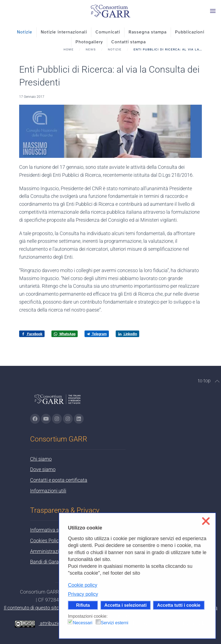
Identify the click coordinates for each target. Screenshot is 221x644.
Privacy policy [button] (83, 594)
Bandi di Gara (44, 562)
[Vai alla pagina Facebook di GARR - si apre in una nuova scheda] (35, 419)
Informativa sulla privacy (57, 530)
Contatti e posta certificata (59, 480)
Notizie (25, 32)
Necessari (82, 623)
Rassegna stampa (148, 32)
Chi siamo (41, 459)
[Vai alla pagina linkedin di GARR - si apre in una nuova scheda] (79, 419)
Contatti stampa (129, 42)
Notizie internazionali (64, 32)
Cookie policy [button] (82, 585)
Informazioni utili (48, 491)
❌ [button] (206, 521)
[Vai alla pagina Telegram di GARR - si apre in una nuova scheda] (68, 419)
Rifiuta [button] (83, 605)
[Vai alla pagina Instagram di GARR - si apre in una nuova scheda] (57, 419)
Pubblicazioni (190, 32)
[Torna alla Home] (111, 11)
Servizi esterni (115, 623)
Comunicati (108, 32)
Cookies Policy (46, 541)
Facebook (32, 334)
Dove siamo (43, 469)
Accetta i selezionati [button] (126, 605)
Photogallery (89, 42)
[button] (213, 11)
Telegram (97, 334)
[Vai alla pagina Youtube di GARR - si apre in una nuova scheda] (46, 419)
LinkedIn (127, 334)
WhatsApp (65, 334)
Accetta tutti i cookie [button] (179, 605)
